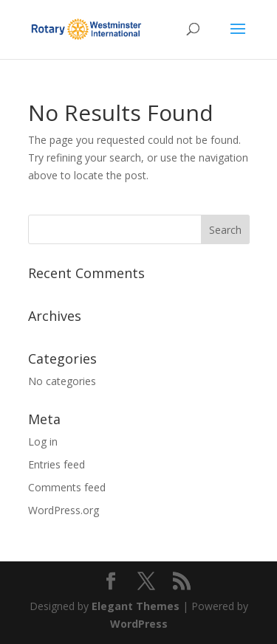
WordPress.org (64, 510)
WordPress (139, 624)
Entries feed (57, 464)
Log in (43, 442)
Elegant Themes (136, 606)
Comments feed (67, 487)
